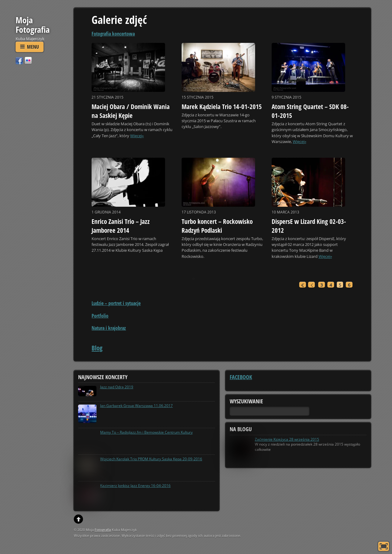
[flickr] (28, 60)
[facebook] (19, 60)
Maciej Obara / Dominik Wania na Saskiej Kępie (131, 111)
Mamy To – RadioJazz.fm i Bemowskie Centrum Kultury (146, 432)
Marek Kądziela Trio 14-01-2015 (222, 107)
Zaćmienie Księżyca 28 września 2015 (287, 439)
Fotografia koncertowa (113, 34)
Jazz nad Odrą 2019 (117, 387)
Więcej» (137, 136)
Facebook (241, 377)
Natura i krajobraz (109, 328)
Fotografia (103, 530)
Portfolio (100, 316)
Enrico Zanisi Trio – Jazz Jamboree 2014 (121, 226)
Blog (97, 348)
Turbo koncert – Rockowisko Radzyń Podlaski (217, 226)
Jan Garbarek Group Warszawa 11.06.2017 (136, 406)
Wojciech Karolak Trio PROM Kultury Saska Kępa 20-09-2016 (151, 459)
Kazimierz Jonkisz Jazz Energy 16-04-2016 (135, 486)
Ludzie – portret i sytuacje (116, 303)
